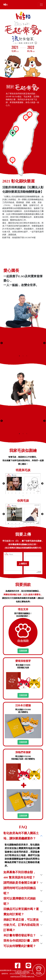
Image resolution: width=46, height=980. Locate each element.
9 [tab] (38, 490)
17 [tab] (34, 493)
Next (44, 343)
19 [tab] (23, 496)
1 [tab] (19, 356)
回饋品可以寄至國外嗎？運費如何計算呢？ (21, 912)
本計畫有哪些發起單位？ (20, 935)
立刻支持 (23, 651)
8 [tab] (34, 490)
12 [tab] (16, 493)
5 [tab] (23, 490)
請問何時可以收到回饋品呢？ (20, 891)
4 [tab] (19, 490)
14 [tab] (23, 493)
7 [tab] (30, 490)
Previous (2, 343)
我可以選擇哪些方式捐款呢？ (20, 901)
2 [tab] (23, 356)
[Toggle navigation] (41, 5)
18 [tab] (38, 493)
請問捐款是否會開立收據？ (21, 883)
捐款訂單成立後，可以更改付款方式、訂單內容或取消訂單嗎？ (21, 925)
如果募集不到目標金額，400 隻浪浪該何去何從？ (20, 875)
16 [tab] (30, 493)
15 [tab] (27, 493)
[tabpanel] (23, 343)
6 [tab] (27, 490)
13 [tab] (19, 493)
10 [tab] (8, 493)
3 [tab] (27, 356)
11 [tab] (12, 493)
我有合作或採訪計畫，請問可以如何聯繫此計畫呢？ (21, 943)
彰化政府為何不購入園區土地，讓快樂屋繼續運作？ (21, 836)
